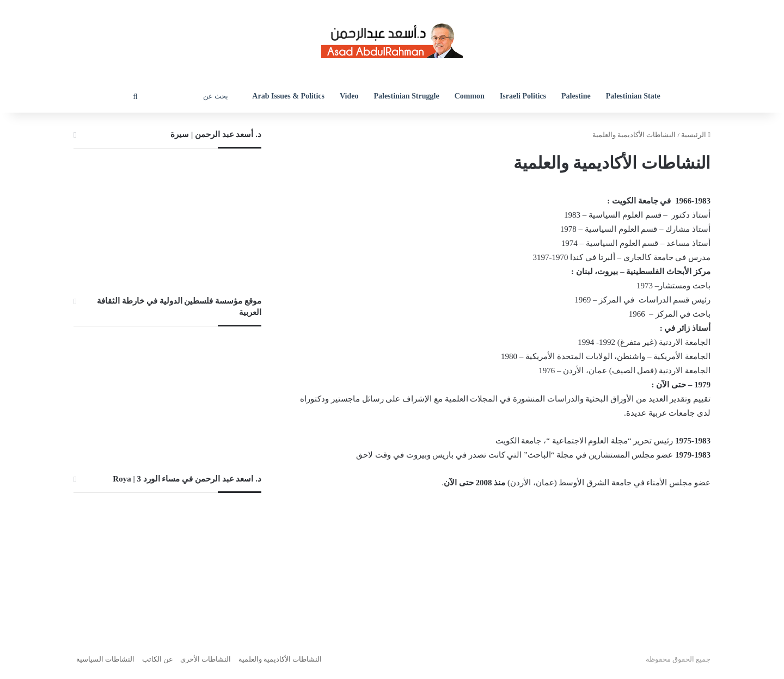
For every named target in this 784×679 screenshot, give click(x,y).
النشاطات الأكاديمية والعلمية (280, 659)
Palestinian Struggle (406, 96)
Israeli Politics (523, 96)
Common (470, 96)
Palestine (576, 96)
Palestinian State (633, 96)
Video (349, 96)
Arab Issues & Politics (288, 96)
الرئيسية (696, 135)
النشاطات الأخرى (206, 659)
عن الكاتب (158, 659)
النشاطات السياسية (105, 659)
